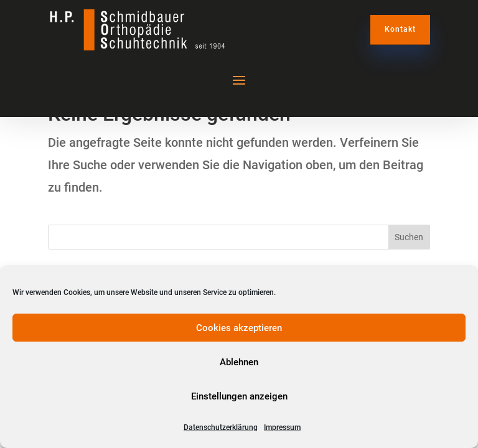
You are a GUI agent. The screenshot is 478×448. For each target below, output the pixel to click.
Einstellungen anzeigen (239, 396)
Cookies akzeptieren (239, 328)
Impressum (282, 427)
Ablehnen (239, 362)
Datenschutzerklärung (221, 427)
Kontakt (400, 29)
